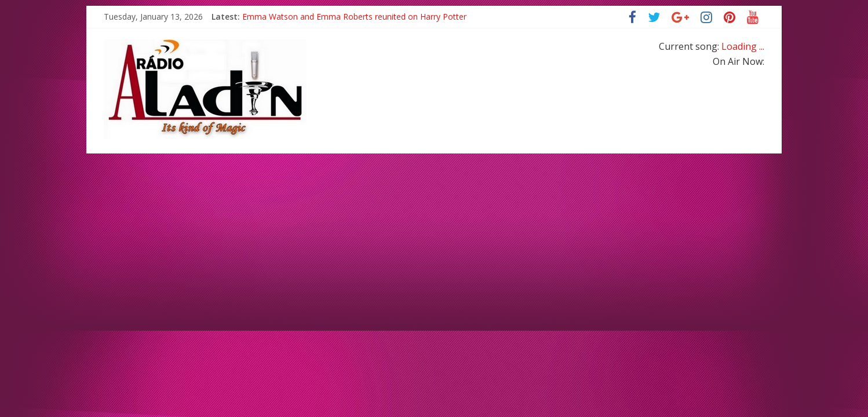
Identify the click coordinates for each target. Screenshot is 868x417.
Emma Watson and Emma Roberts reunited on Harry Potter (354, 17)
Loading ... (743, 46)
